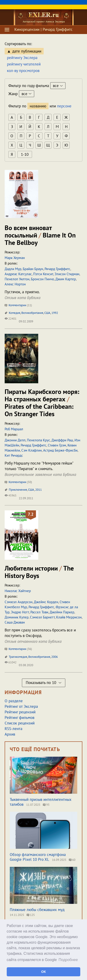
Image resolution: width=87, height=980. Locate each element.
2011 (39, 490)
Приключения (18, 490)
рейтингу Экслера (22, 58)
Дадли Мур (13, 269)
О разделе (14, 701)
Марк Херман (15, 258)
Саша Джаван (15, 622)
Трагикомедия (18, 657)
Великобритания (32, 313)
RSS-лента (13, 729)
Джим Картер (66, 279)
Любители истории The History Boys (39, 572)
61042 (11, 662)
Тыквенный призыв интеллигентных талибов (41, 802)
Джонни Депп (15, 440)
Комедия (14, 313)
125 (31, 915)
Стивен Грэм (57, 445)
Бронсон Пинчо (42, 279)
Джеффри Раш (62, 440)
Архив (10, 734)
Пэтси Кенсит (43, 274)
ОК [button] (44, 972)
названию (38, 106)
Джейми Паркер (62, 612)
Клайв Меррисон (69, 617)
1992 (55, 313)
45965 (11, 495)
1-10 (25, 154)
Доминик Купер (17, 617)
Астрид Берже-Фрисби (60, 450)
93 (46, 805)
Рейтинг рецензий (20, 712)
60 (72, 860)
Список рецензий (20, 723)
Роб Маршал (14, 429)
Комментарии (18, 305)
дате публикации (27, 51)
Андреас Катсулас (18, 274)
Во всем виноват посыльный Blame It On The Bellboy (40, 235)
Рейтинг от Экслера (21, 706)
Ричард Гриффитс (57, 269)
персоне (64, 106)
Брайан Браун (33, 269)
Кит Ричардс (14, 455)
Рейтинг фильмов (19, 718)
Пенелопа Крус (39, 440)
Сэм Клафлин (32, 450)
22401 (11, 319)
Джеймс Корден (46, 602)
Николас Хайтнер (18, 591)
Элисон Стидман (67, 274)
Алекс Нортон (15, 284)
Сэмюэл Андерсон (19, 602)
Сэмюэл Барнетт (42, 617)
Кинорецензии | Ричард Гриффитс (43, 29)
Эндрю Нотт (20, 612)
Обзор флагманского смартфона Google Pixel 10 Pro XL (38, 857)
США (47, 313)
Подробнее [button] (68, 960)
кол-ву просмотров (23, 71)
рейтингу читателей (24, 64)
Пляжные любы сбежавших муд (37, 910)
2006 (55, 657)
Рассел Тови (39, 612)
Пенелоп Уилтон (17, 279)
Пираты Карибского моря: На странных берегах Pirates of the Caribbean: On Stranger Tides (42, 403)
